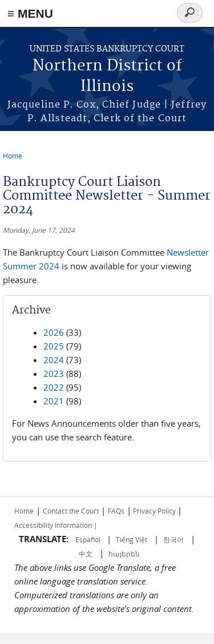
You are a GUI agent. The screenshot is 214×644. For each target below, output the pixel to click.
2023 (54, 373)
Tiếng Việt (132, 539)
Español (89, 539)
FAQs (116, 511)
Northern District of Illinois (107, 76)
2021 (54, 401)
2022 (54, 387)
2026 (54, 332)
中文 (86, 554)
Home (13, 156)
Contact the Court (71, 511)
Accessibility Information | (56, 525)
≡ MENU (30, 13)
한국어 (173, 539)
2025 (54, 346)
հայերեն (124, 554)
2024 (54, 360)
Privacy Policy (154, 511)
